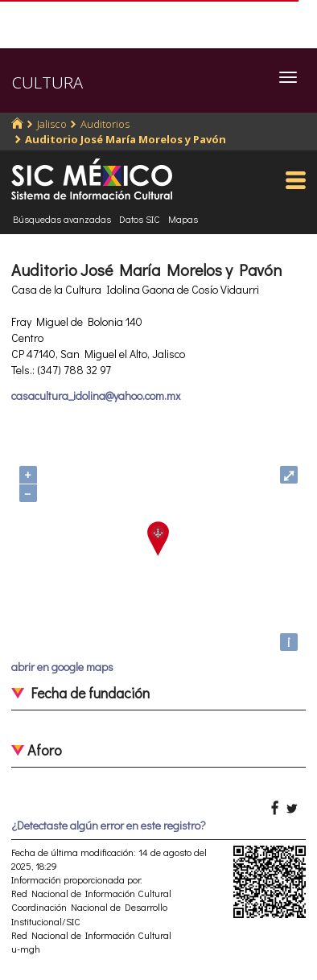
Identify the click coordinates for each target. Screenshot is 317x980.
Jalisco (52, 124)
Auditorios (105, 124)
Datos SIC (140, 219)
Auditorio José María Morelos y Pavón (126, 139)
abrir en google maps (62, 667)
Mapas (183, 219)
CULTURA (47, 82)
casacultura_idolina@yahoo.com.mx (96, 395)
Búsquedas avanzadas (62, 219)
